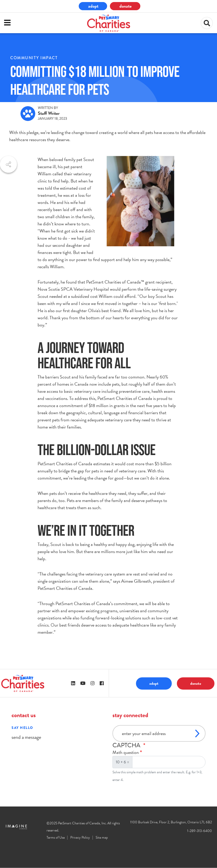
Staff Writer (49, 113)
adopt (93, 6)
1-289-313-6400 (199, 831)
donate (125, 6)
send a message (26, 737)
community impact (34, 58)
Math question (126, 752)
